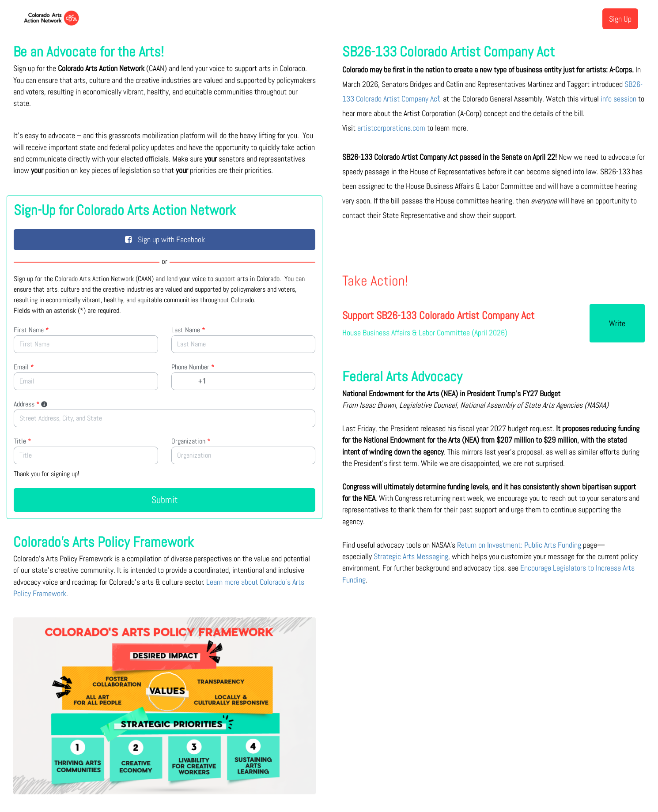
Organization (191, 441)
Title (23, 441)
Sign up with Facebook (165, 239)
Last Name (188, 330)
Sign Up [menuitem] (620, 19)
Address (31, 404)
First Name (31, 330)
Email (24, 367)
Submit (165, 500)
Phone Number (193, 367)
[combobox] (164, 418)
